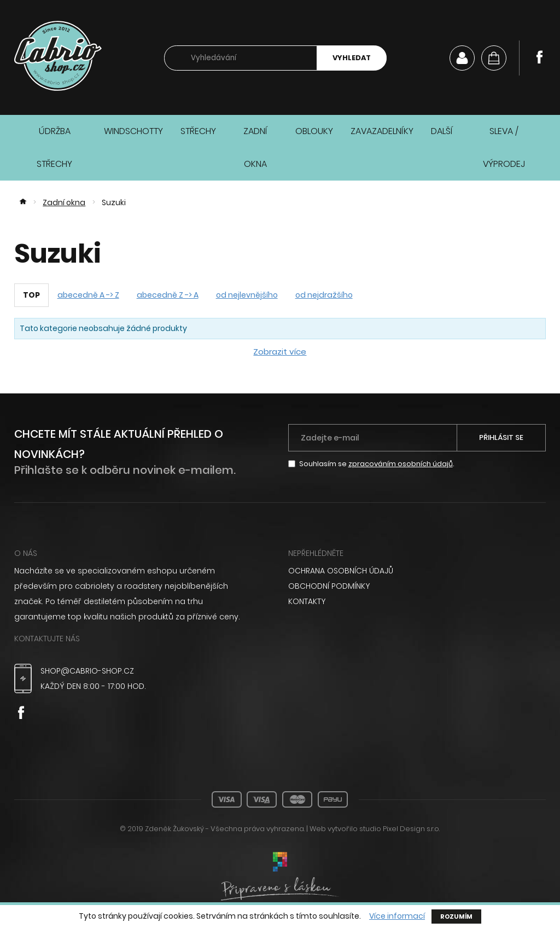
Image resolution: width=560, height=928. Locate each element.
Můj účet (462, 58)
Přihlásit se (501, 437)
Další (442, 131)
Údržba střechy (54, 147)
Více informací (397, 916)
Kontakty (307, 601)
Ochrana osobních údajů (341, 571)
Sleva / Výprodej (504, 147)
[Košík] (494, 58)
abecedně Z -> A (168, 295)
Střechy (198, 131)
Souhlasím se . (377, 464)
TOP (31, 295)
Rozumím (456, 917)
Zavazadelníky (382, 131)
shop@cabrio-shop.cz (87, 671)
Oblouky (314, 131)
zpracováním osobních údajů (401, 464)
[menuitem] (417, 571)
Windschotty (133, 131)
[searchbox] (241, 58)
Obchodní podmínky (329, 586)
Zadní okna (255, 147)
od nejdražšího (324, 295)
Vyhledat (352, 58)
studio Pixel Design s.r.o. (399, 829)
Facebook (539, 57)
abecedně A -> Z (88, 295)
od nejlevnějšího (247, 295)
